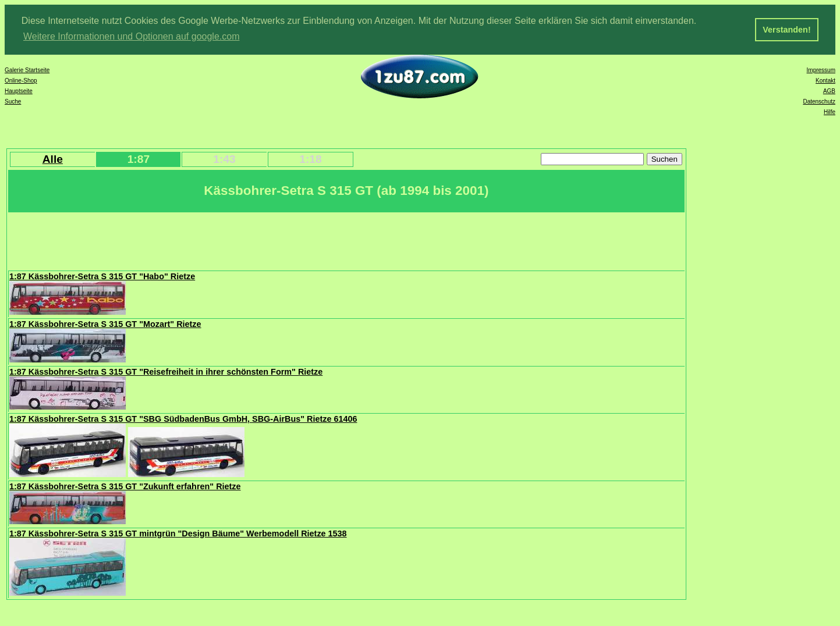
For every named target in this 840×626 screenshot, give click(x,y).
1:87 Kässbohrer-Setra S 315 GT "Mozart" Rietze (105, 323)
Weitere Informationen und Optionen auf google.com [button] (132, 36)
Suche (13, 100)
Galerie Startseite (27, 69)
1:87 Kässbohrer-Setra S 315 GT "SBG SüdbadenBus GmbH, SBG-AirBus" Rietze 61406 (183, 418)
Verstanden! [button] (786, 30)
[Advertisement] (221, 239)
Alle (53, 158)
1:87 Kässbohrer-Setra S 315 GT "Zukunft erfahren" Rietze (125, 485)
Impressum (821, 69)
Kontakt (825, 79)
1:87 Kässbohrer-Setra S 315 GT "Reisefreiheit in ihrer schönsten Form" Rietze (166, 371)
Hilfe (830, 111)
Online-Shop (21, 79)
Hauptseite (19, 90)
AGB (829, 90)
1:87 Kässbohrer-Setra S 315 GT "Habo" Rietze (102, 275)
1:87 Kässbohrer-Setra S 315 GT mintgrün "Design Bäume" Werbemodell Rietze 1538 (178, 532)
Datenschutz (819, 100)
